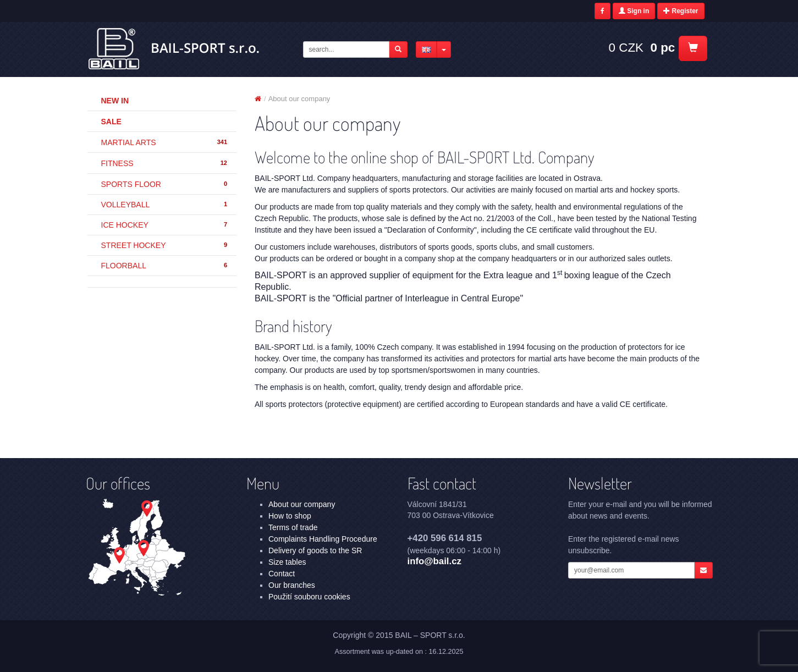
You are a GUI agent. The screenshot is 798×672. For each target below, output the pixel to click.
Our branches (292, 585)
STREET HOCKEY (165, 245)
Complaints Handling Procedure (323, 539)
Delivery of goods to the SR (315, 550)
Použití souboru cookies (309, 597)
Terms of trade (293, 527)
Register (681, 11)
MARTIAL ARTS (165, 142)
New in (115, 101)
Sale (111, 122)
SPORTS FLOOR (165, 184)
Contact (282, 574)
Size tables (287, 562)
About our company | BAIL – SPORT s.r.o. (175, 49)
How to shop (290, 516)
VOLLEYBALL (165, 205)
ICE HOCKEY (165, 225)
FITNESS (165, 163)
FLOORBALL (165, 266)
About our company (302, 504)
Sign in (634, 11)
